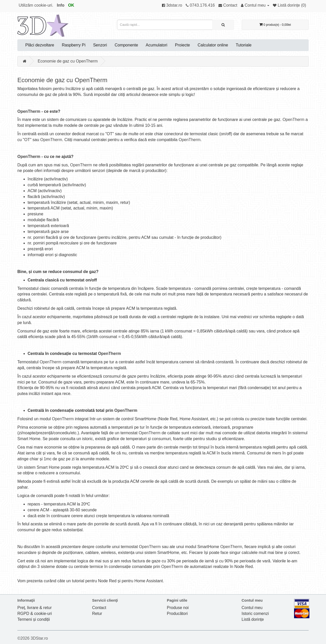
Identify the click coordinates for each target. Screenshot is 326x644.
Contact (99, 608)
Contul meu (252, 608)
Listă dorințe (253, 619)
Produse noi (178, 608)
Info (61, 5)
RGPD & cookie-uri (35, 614)
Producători (177, 614)
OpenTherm (29, 111)
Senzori (100, 45)
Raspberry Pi (74, 45)
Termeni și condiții (34, 619)
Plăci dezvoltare (40, 45)
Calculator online (213, 45)
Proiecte (183, 45)
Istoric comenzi (255, 614)
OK (71, 5)
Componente (126, 45)
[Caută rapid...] (223, 25)
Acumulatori (156, 45)
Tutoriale (244, 45)
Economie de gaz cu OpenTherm (68, 61)
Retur (97, 614)
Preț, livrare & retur (34, 608)
